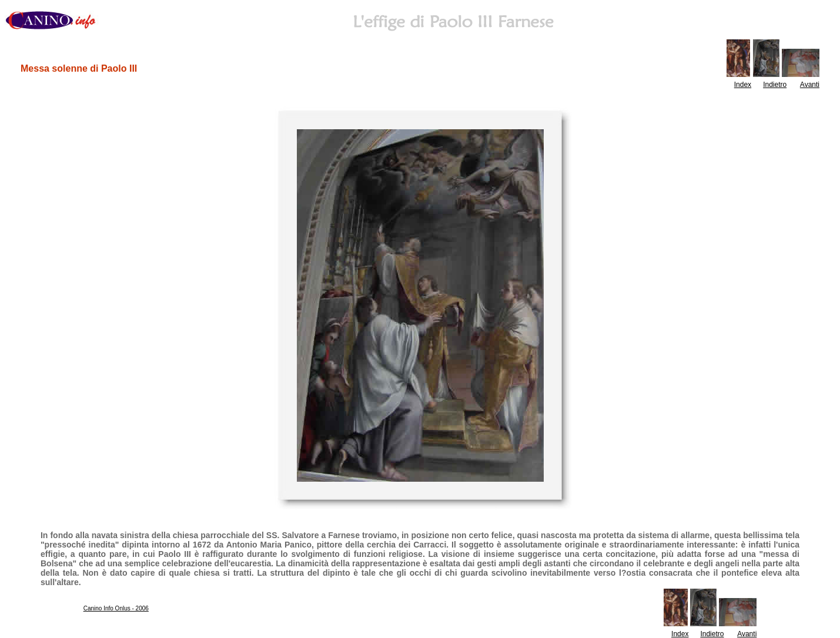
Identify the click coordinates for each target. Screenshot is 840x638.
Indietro (775, 85)
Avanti (810, 85)
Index (743, 85)
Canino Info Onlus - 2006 (116, 608)
